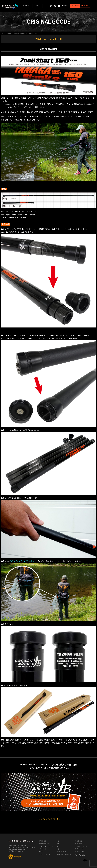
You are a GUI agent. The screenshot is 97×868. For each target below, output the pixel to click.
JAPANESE (73, 6)
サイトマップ (79, 849)
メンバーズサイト (80, 852)
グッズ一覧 (43, 849)
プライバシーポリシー (82, 846)
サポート (59, 841)
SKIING (26, 6)
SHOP (63, 6)
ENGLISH (83, 6)
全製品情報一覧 (44, 844)
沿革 (58, 844)
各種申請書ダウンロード (64, 854)
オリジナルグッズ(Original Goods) (15, 33)
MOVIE (41, 852)
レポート (59, 849)
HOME (3, 33)
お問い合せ (78, 844)
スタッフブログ (61, 852)
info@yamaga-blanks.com (17, 850)
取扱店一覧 (78, 841)
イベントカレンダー (45, 854)
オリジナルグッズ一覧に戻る (48, 819)
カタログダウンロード (46, 846)
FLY (38, 6)
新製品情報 (43, 841)
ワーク (59, 846)
